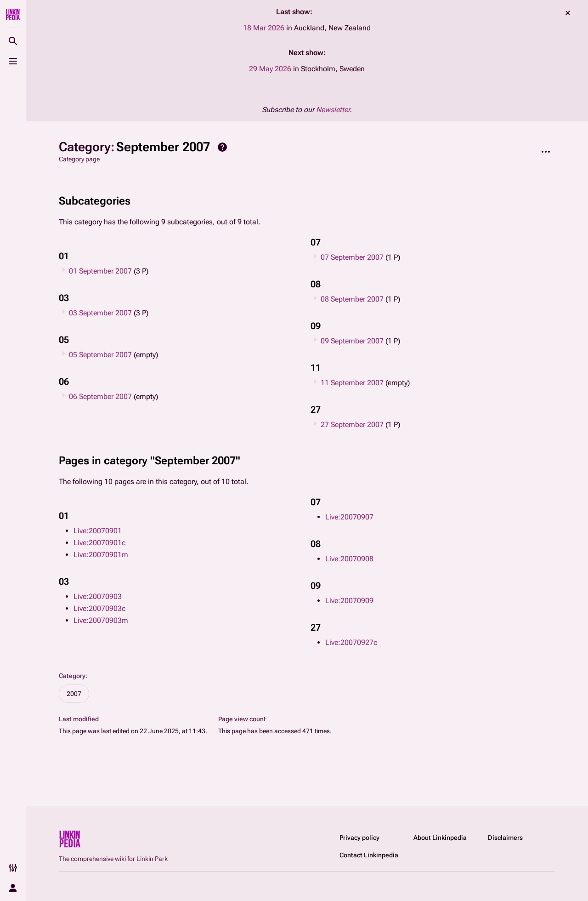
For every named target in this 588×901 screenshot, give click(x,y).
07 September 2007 (352, 257)
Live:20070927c (351, 642)
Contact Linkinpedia (369, 855)
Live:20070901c (99, 543)
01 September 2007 (100, 271)
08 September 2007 (352, 299)
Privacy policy (359, 838)
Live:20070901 (98, 531)
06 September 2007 (100, 396)
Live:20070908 (349, 559)
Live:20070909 (349, 601)
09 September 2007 (352, 341)
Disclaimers (505, 838)
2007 (74, 694)
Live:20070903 (98, 596)
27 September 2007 (352, 425)
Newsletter (333, 110)
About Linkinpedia (440, 838)
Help (222, 147)
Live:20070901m (101, 555)
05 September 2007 (100, 355)
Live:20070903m (101, 620)
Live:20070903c (99, 608)
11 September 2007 (352, 383)
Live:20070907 (349, 517)
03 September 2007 (100, 313)
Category (72, 676)
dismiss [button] (568, 13)
